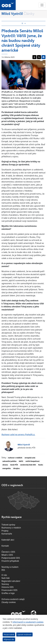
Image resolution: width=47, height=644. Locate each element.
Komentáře (7, 534)
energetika (7, 468)
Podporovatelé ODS (11, 558)
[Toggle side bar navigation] (23, 23)
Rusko (41, 465)
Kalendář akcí (8, 540)
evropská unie (30, 458)
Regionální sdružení (11, 581)
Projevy (5, 531)
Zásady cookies (9, 602)
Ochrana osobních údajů (13, 599)
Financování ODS (9, 590)
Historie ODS (8, 587)
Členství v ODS (8, 552)
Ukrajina (16, 468)
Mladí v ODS (7, 555)
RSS (3, 570)
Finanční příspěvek (10, 561)
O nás (4, 575)
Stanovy (5, 584)
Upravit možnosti (24, 634)
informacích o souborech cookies (28, 622)
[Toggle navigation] (42, 5)
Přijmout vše (9, 639)
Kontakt (5, 546)
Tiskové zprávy (8, 525)
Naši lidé (6, 578)
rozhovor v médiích (15, 458)
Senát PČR (14, 465)
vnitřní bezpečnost (33, 461)
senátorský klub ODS (28, 465)
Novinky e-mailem (10, 567)
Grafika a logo (8, 593)
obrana (5, 465)
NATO (21, 461)
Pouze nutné (9, 634)
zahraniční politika (9, 461)
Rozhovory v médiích (11, 528)
